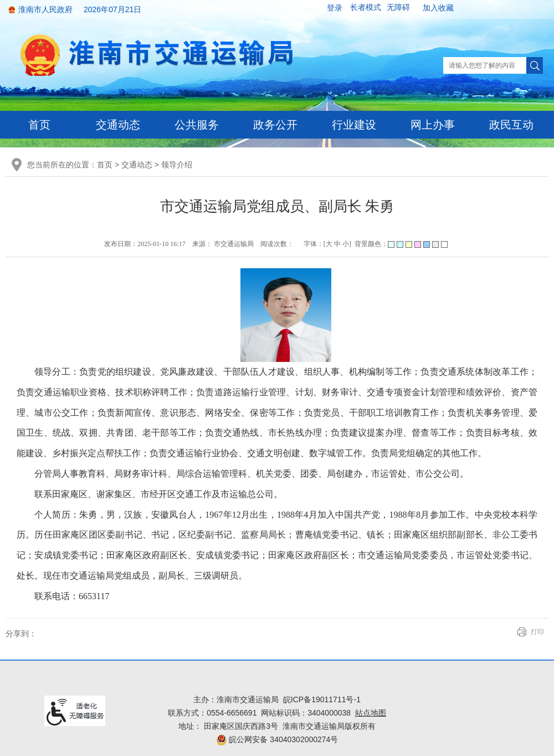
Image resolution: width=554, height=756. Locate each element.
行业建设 (354, 125)
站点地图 (371, 713)
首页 (39, 125)
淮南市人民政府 (45, 9)
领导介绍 (177, 165)
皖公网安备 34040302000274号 (277, 739)
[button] (366, 8)
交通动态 (118, 125)
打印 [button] (537, 632)
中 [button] (337, 244)
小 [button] (346, 244)
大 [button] (329, 244)
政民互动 (511, 125)
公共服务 (197, 125)
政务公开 (275, 125)
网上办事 (433, 125)
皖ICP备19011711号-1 (322, 699)
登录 (335, 8)
